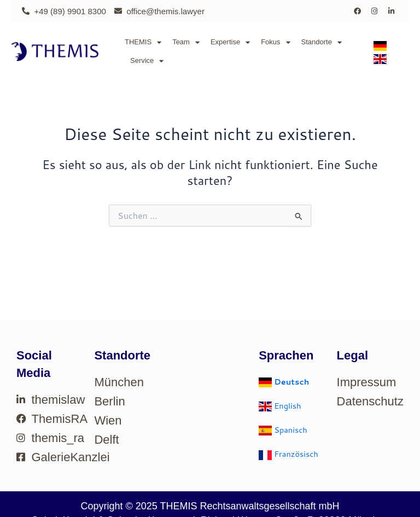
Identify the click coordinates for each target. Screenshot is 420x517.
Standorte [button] (322, 42)
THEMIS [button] (143, 42)
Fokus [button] (275, 42)
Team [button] (186, 42)
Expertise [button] (230, 42)
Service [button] (147, 61)
